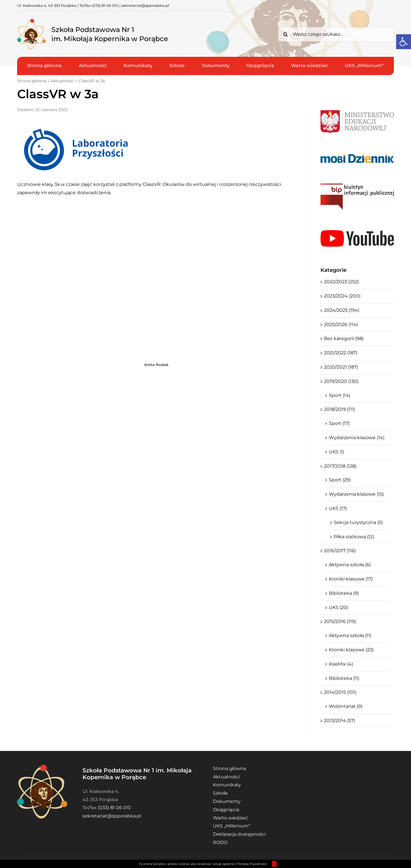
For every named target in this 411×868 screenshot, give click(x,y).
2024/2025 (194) (342, 310)
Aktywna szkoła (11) (350, 635)
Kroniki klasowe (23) (351, 650)
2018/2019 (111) (340, 409)
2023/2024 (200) (342, 296)
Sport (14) (340, 395)
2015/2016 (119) (340, 621)
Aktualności (63, 81)
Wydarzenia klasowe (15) (356, 494)
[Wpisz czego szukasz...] (336, 34)
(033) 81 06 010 (105, 5)
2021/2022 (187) (341, 353)
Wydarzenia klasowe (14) (357, 438)
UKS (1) (337, 452)
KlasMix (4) (341, 664)
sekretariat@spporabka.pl (145, 5)
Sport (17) (339, 423)
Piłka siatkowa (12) (354, 537)
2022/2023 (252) (341, 282)
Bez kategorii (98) (344, 338)
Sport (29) (340, 480)
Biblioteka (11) (344, 678)
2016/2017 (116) (340, 551)
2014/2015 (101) (340, 692)
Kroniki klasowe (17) (351, 579)
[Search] (285, 34)
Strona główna (32, 81)
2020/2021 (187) (341, 367)
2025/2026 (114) (341, 325)
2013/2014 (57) (340, 721)
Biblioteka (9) (344, 593)
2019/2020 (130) (341, 381)
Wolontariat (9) (346, 706)
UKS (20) (339, 607)
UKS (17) (338, 508)
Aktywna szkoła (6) (350, 565)
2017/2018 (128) (340, 466)
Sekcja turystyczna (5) (358, 522)
